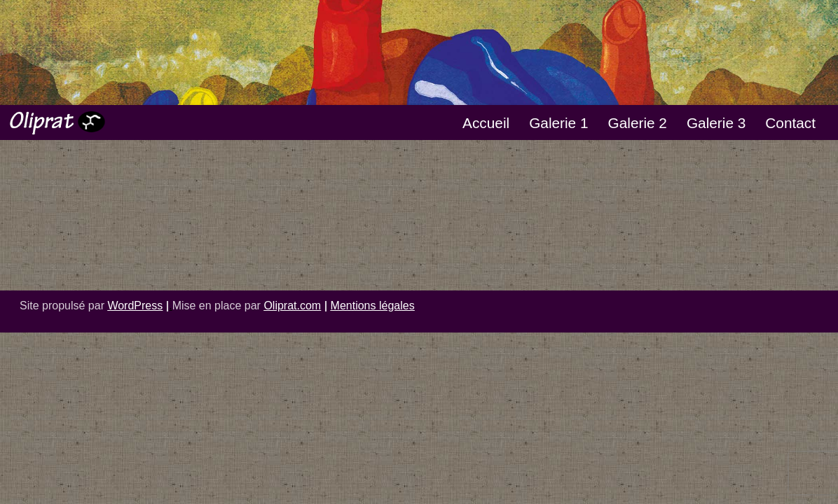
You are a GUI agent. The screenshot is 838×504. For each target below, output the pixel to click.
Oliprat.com (292, 306)
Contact (790, 123)
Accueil (486, 123)
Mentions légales (373, 306)
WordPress (135, 306)
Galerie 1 (558, 123)
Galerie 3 (716, 123)
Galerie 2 (638, 123)
